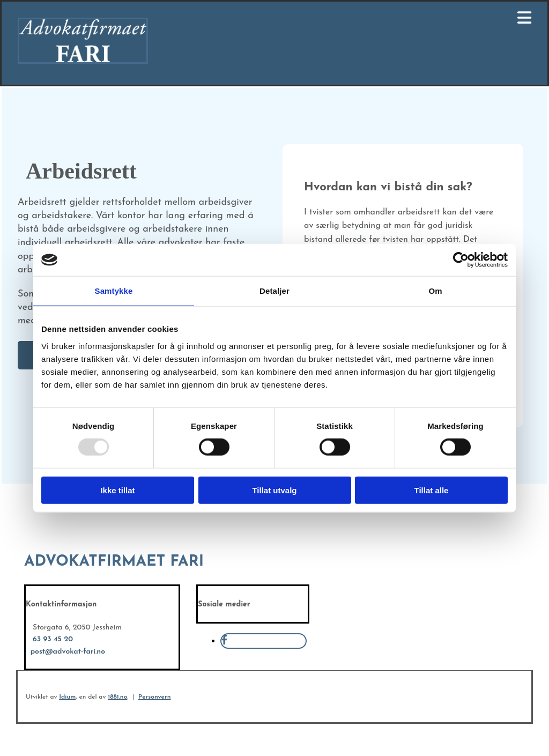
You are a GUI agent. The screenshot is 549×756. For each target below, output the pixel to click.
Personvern (155, 697)
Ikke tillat (117, 490)
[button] (364, 19)
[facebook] (224, 641)
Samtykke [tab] (114, 291)
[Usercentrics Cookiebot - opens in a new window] (461, 260)
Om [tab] (435, 291)
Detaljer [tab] (274, 291)
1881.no (117, 697)
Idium (67, 697)
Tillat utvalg (274, 490)
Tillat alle (432, 490)
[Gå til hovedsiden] (83, 62)
